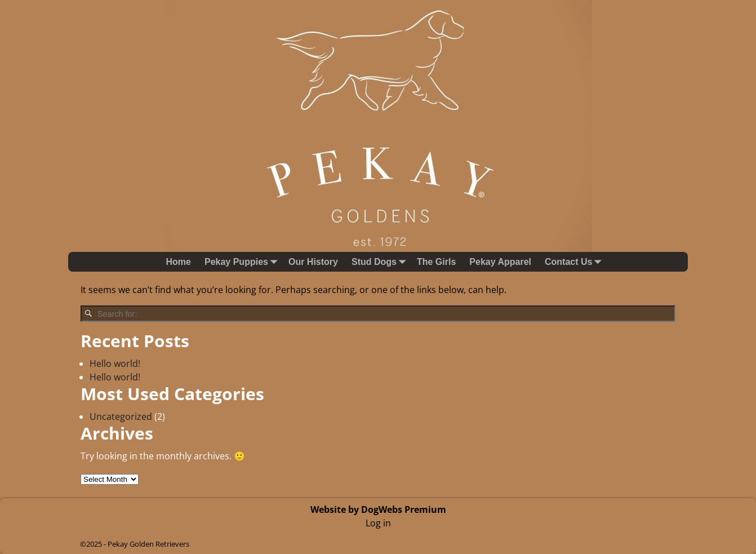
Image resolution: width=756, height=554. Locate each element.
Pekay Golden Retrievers (148, 544)
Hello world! (115, 364)
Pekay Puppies (243, 262)
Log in (378, 523)
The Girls (436, 262)
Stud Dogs (381, 262)
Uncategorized (121, 416)
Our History (313, 262)
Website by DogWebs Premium (378, 509)
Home (179, 262)
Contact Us (575, 262)
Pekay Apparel (500, 262)
